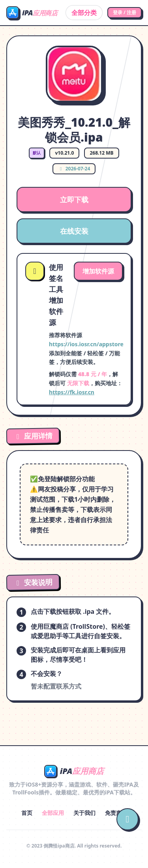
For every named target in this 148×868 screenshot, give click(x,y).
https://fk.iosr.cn (72, 392)
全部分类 (84, 13)
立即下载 (74, 199)
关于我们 (84, 813)
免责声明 (116, 813)
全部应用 (53, 813)
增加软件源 (98, 271)
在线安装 (74, 231)
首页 (27, 813)
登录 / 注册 (125, 12)
